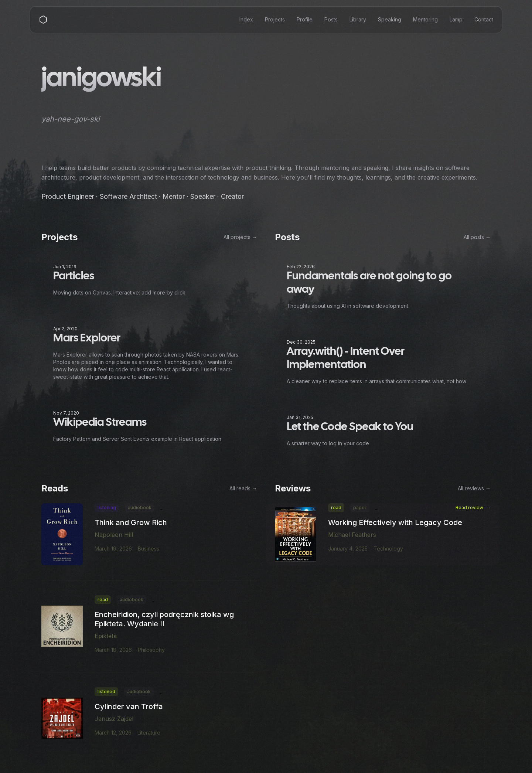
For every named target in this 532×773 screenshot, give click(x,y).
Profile (305, 19)
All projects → (240, 237)
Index (246, 19)
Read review (473, 508)
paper (360, 508)
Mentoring (425, 19)
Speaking (390, 19)
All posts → (477, 237)
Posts (331, 19)
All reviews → (474, 489)
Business (149, 549)
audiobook (140, 508)
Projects (275, 19)
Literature (149, 733)
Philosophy (151, 650)
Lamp (456, 19)
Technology (388, 549)
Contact (484, 19)
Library (358, 19)
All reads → (243, 489)
